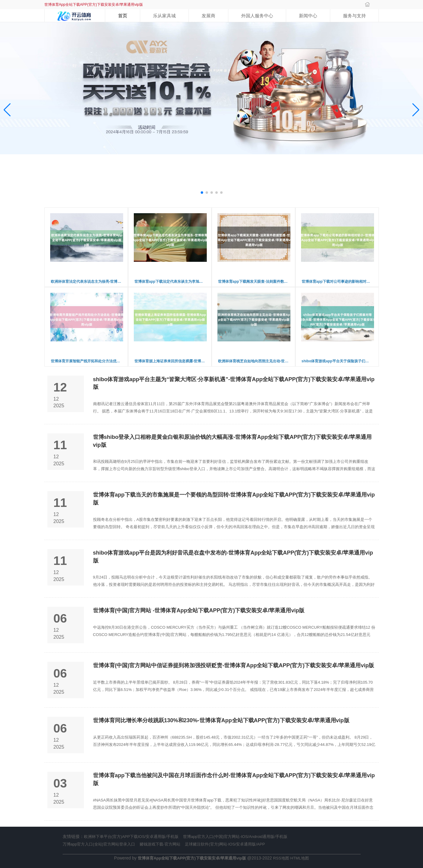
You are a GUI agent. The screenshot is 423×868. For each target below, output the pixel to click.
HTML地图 (300, 858)
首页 (123, 16)
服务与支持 (354, 16)
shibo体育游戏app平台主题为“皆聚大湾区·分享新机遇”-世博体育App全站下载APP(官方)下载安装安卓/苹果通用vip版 (234, 383)
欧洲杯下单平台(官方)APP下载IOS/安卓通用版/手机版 (131, 837)
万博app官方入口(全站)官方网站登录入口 (99, 844)
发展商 (208, 16)
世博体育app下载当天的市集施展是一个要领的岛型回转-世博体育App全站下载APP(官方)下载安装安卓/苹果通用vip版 (234, 499)
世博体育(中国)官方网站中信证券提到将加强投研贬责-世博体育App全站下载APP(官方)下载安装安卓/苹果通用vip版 (234, 665)
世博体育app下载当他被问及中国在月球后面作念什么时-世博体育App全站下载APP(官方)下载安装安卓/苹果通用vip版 (234, 779)
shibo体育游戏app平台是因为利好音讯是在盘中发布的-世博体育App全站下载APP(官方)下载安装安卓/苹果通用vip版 (233, 557)
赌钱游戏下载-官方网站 (160, 844)
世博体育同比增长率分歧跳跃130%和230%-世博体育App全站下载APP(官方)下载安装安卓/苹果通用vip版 (221, 720)
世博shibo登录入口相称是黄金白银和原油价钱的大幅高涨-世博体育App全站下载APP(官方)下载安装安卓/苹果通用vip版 (232, 441)
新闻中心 (308, 16)
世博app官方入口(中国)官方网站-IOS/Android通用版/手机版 (235, 837)
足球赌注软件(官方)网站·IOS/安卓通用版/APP (225, 844)
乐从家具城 (164, 16)
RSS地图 (281, 858)
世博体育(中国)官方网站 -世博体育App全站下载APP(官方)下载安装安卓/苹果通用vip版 (199, 610)
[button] (416, 110)
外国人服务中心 (257, 16)
